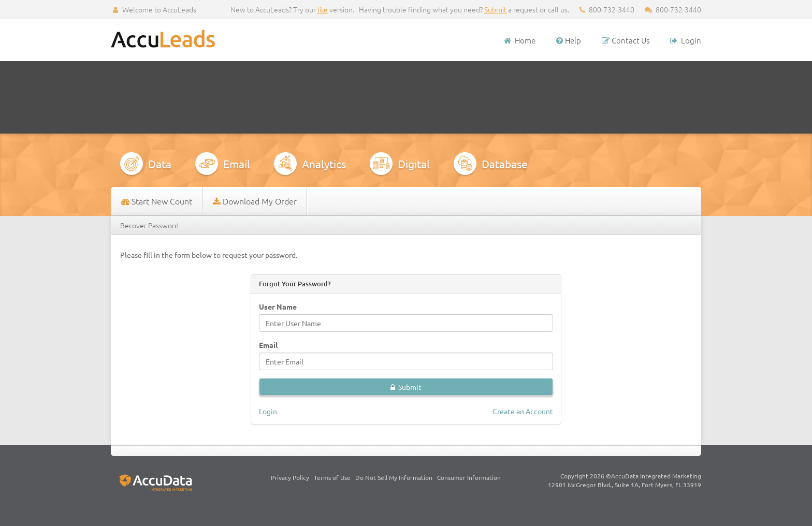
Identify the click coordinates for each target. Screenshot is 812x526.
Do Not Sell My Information (394, 477)
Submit (495, 9)
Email (268, 345)
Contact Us (626, 40)
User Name (278, 306)
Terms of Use (332, 477)
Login (686, 40)
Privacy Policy (290, 477)
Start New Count (157, 201)
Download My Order (255, 201)
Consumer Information (469, 477)
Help (569, 40)
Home (519, 40)
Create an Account (523, 411)
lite (323, 9)
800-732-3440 (673, 9)
